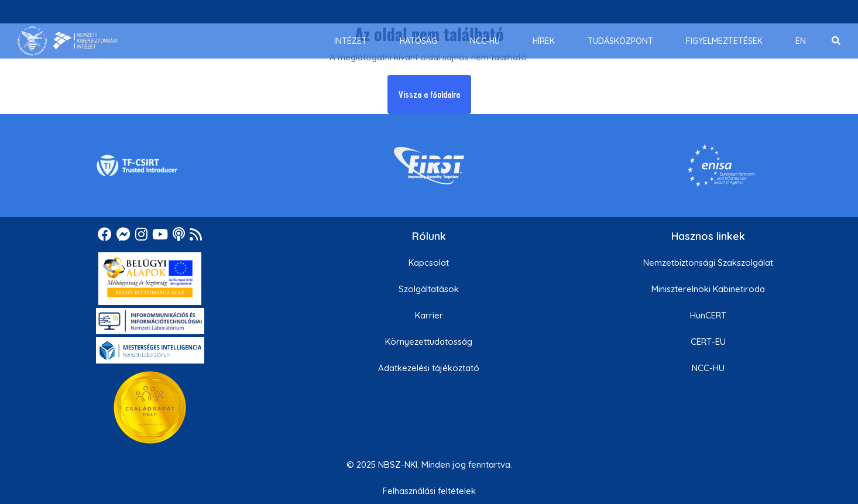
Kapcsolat (429, 263)
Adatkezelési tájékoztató (429, 368)
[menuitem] (351, 41)
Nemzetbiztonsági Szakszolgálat (708, 263)
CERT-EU (708, 342)
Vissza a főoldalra (429, 95)
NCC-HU (708, 368)
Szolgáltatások (429, 289)
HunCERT (708, 315)
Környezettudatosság (429, 342)
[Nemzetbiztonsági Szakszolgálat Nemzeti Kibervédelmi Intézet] (68, 41)
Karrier (429, 315)
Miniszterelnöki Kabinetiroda (708, 289)
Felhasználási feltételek (429, 491)
